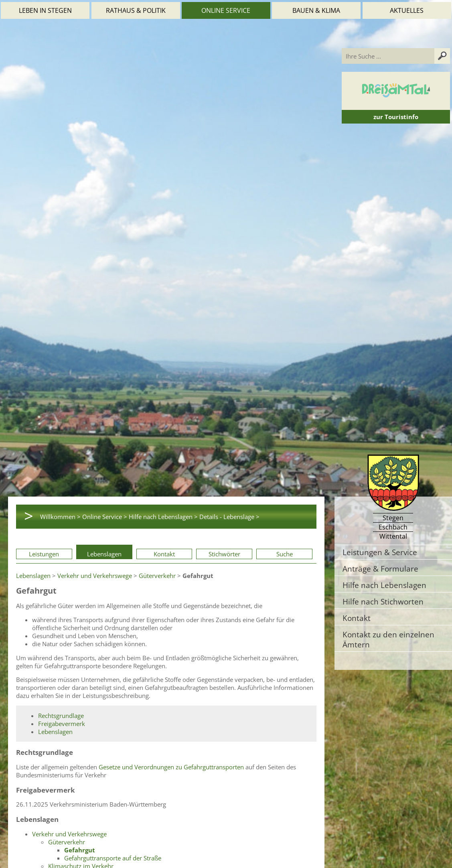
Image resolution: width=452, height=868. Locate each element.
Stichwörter (224, 554)
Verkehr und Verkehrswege (95, 576)
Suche (285, 554)
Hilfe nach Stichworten (383, 601)
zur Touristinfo (396, 117)
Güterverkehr (157, 576)
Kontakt (164, 554)
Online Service (226, 10)
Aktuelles (407, 10)
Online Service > (105, 517)
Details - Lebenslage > (229, 517)
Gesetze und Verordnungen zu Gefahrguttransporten (171, 767)
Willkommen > (60, 517)
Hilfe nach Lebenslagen (384, 585)
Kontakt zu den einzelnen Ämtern (388, 639)
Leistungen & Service (380, 552)
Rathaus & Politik (136, 10)
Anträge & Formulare (380, 569)
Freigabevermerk (62, 724)
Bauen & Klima (316, 10)
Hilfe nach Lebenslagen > (163, 517)
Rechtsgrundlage (61, 716)
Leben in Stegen (45, 10)
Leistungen (44, 554)
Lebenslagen (104, 554)
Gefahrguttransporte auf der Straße (113, 858)
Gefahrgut (80, 850)
